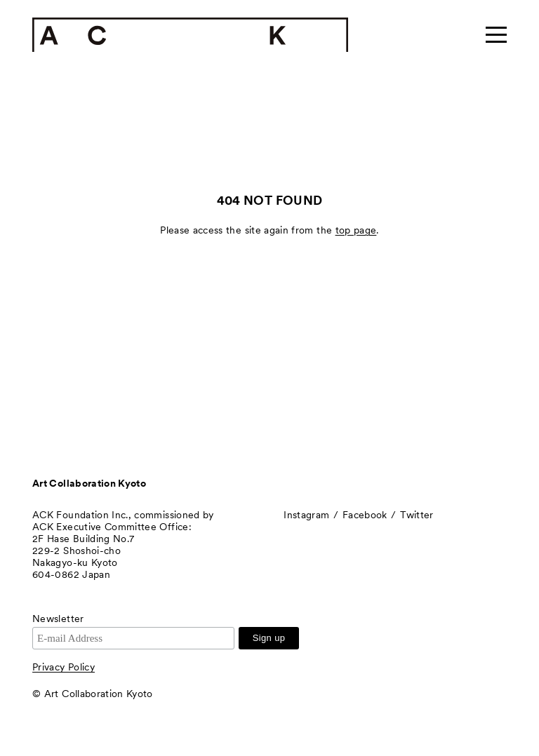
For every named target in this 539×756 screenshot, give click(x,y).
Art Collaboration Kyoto (89, 483)
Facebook (365, 515)
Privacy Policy (64, 667)
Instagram (306, 515)
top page (356, 230)
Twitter (417, 515)
